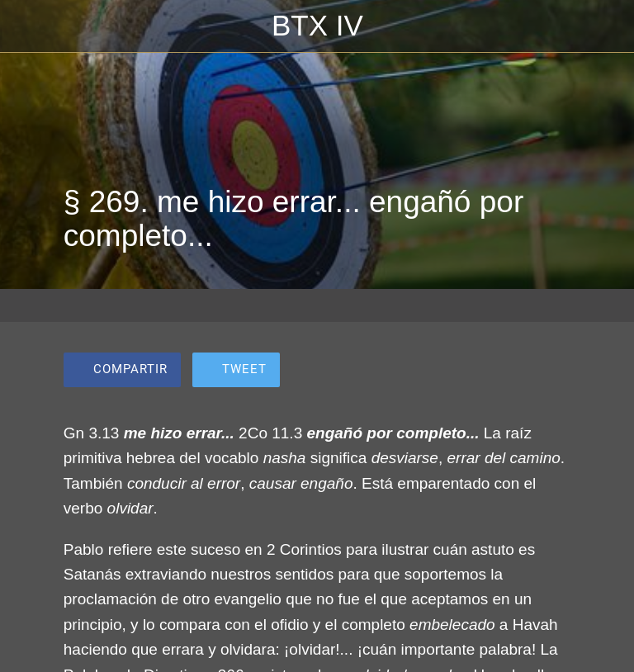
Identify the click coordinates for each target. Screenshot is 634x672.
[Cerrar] (26, 26)
